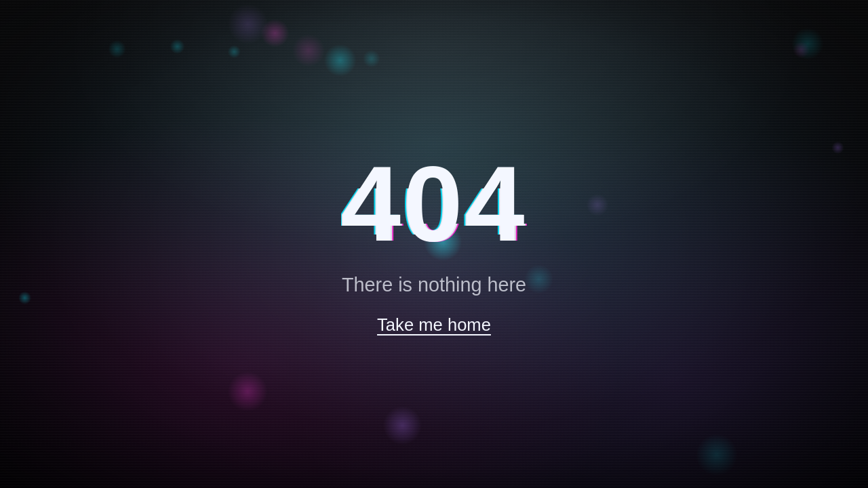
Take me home (434, 325)
